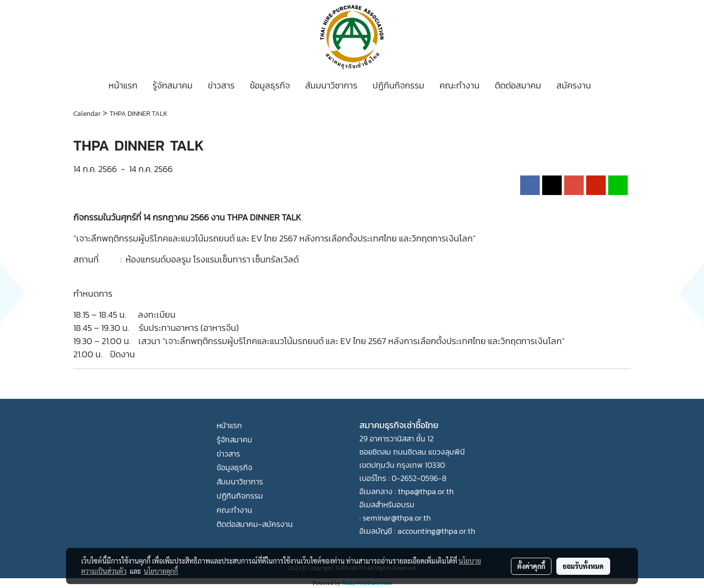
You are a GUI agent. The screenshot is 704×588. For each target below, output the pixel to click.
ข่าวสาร (221, 85)
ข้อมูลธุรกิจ (270, 85)
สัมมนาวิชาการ (331, 85)
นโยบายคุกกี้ (161, 571)
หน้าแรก (123, 85)
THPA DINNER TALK (139, 114)
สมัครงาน (574, 85)
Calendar (87, 114)
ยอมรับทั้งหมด (583, 566)
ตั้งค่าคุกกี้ (531, 566)
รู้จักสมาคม (173, 85)
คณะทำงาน (460, 85)
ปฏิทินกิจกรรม (398, 85)
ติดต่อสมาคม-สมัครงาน (255, 524)
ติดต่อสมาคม (518, 85)
